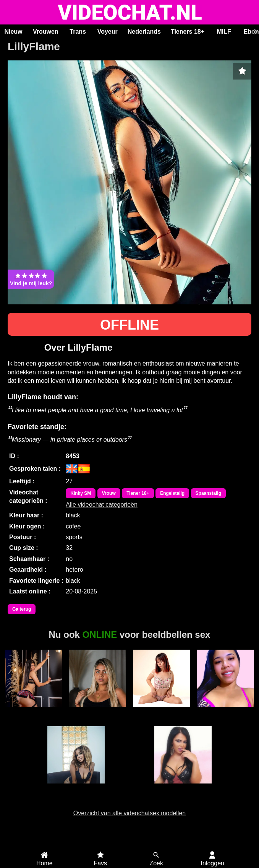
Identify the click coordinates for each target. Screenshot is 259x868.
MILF (224, 32)
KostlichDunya (183, 788)
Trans (78, 32)
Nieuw (13, 32)
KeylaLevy (33, 711)
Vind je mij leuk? (31, 279)
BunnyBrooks (161, 711)
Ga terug (22, 609)
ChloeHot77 (98, 711)
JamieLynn (226, 711)
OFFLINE (129, 325)
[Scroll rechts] (255, 32)
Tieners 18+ (188, 32)
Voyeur (108, 32)
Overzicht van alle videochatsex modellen (129, 813)
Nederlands (144, 32)
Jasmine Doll (76, 788)
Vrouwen (46, 32)
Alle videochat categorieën (102, 505)
